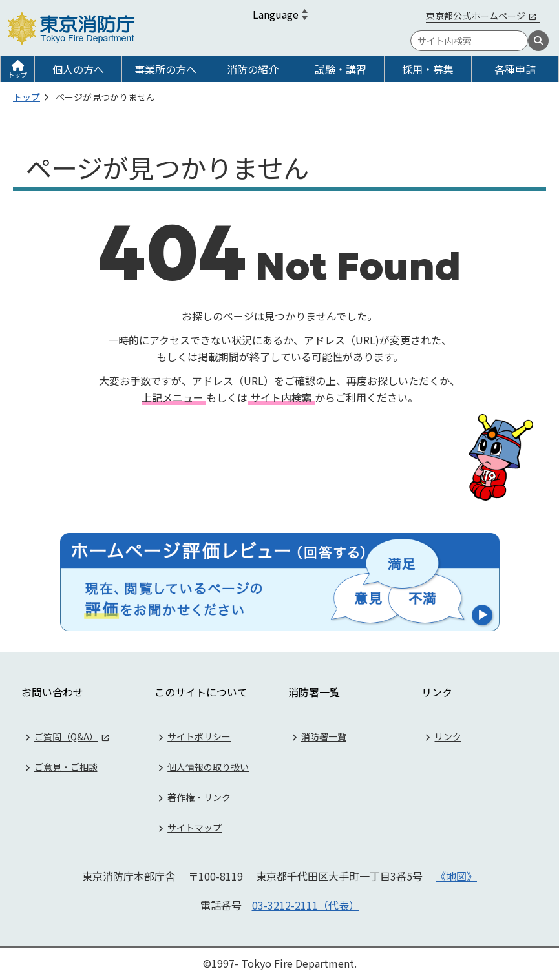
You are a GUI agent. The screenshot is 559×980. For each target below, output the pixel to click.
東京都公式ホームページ (476, 16)
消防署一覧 (324, 736)
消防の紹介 (253, 69)
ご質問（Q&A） (66, 736)
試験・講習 (341, 69)
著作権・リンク (199, 797)
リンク (448, 736)
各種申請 (515, 69)
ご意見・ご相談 (66, 767)
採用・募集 (428, 69)
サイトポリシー (199, 736)
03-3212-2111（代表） (306, 905)
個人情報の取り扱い (208, 767)
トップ (17, 75)
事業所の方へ (165, 69)
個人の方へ (78, 69)
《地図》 (456, 876)
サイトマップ (195, 828)
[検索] (538, 41)
